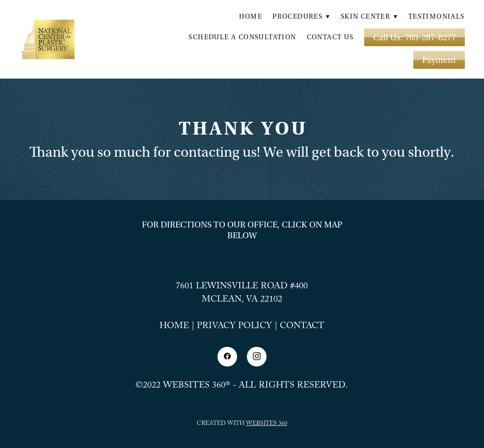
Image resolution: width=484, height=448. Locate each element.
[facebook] (227, 357)
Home (251, 17)
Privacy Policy (234, 327)
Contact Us (330, 37)
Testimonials (437, 17)
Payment (439, 60)
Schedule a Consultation (242, 37)
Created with (242, 424)
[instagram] (257, 357)
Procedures (301, 17)
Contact (302, 327)
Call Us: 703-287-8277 (415, 38)
